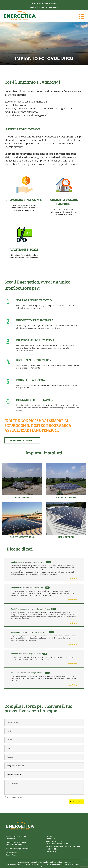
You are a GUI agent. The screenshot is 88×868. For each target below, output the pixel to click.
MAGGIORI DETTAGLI (21, 440)
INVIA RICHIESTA (76, 801)
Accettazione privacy (15, 796)
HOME (50, 835)
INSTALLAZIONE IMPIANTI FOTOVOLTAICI (63, 845)
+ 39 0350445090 (48, 4)
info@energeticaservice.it (47, 7)
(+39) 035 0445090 (21, 841)
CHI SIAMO (51, 838)
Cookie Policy (11, 854)
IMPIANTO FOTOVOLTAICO (58, 843)
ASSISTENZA (52, 848)
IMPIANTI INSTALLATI (56, 840)
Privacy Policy (11, 852)
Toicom (44, 865)
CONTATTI (51, 850)
